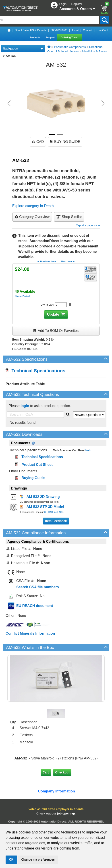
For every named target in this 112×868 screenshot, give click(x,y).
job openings (66, 813)
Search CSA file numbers (38, 587)
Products (35, 37)
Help (88, 450)
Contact (88, 30)
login (25, 406)
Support (50, 37)
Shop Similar (69, 217)
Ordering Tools (69, 37)
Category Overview (32, 217)
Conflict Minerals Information (30, 633)
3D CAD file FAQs (54, 512)
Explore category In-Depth (33, 206)
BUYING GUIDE (65, 142)
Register (77, 4)
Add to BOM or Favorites (56, 331)
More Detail (22, 296)
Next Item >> (68, 261)
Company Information (56, 791)
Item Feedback (56, 521)
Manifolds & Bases (94, 51)
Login (63, 4)
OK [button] (11, 860)
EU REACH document (35, 606)
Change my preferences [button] (38, 860)
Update (53, 314)
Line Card (102, 30)
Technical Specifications (35, 371)
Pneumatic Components (70, 47)
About (75, 30)
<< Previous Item (46, 261)
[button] (9, 103)
